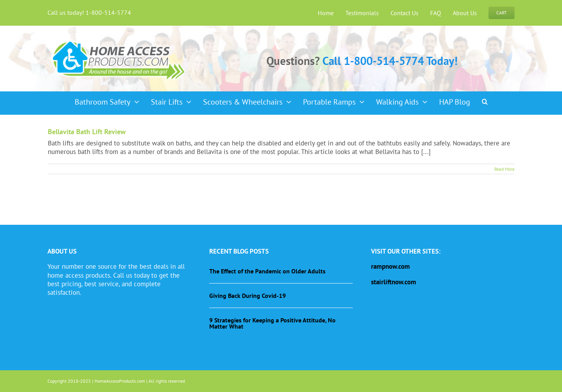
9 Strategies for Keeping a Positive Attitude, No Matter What (272, 323)
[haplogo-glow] (119, 40)
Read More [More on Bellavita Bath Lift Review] (504, 169)
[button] (485, 99)
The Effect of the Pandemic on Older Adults (267, 271)
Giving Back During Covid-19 (248, 296)
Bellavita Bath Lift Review (87, 132)
